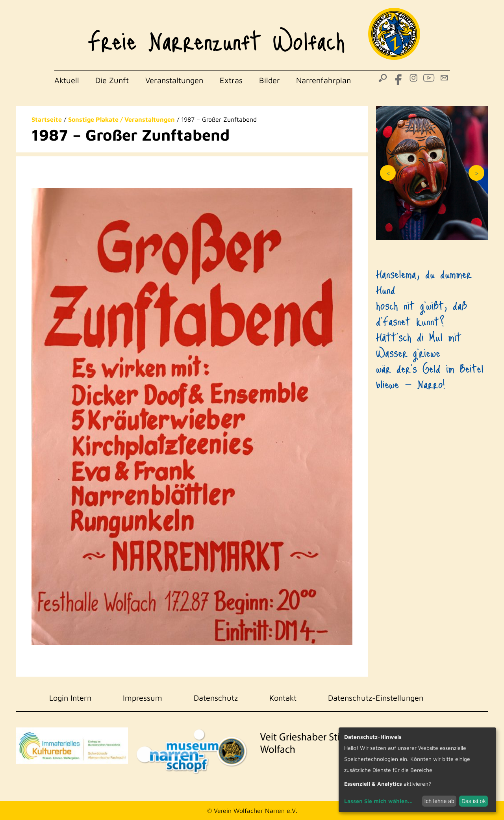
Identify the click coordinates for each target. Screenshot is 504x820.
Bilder (270, 80)
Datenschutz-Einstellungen (376, 698)
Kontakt (283, 698)
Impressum (143, 698)
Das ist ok (473, 801)
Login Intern (70, 698)
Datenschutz (216, 698)
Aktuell (67, 80)
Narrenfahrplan (323, 80)
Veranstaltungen (174, 80)
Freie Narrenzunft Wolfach (216, 35)
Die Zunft (112, 80)
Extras (231, 80)
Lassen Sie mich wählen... (378, 801)
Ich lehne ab (439, 801)
